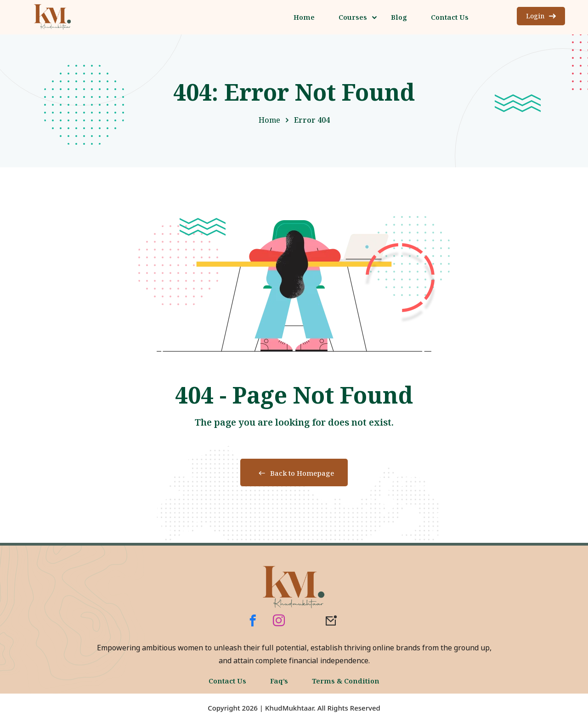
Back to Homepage (294, 473)
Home (269, 120)
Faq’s (279, 681)
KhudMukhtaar (289, 708)
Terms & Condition (346, 681)
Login (541, 16)
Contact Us (227, 681)
